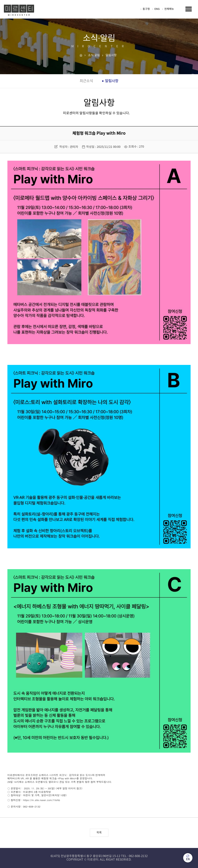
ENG (157, 9)
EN (188, 858)
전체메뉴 (169, 9)
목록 (99, 833)
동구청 (146, 9)
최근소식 (86, 81)
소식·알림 (94, 55)
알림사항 (112, 81)
